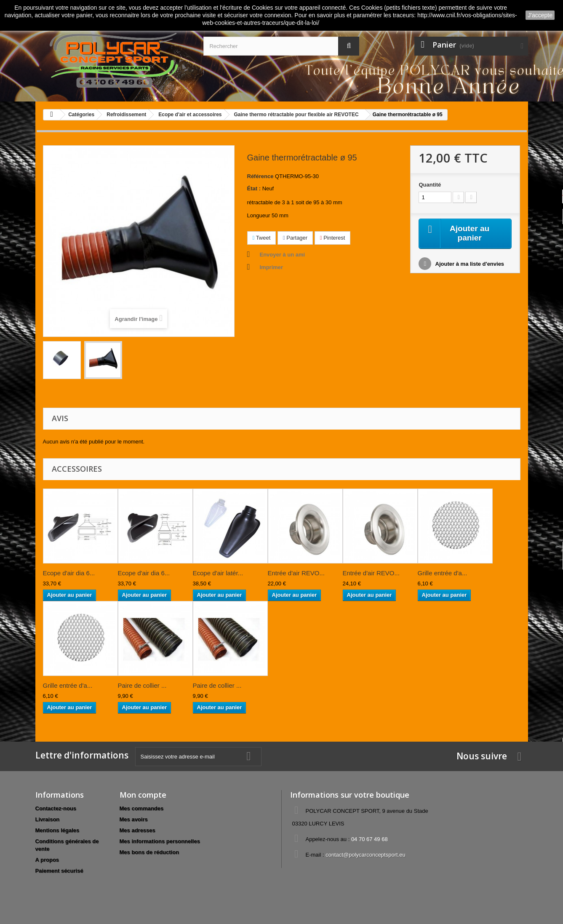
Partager (295, 238)
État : (254, 188)
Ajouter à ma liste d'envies (469, 265)
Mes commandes (142, 808)
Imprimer (272, 267)
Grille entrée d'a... (443, 573)
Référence (260, 176)
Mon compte (143, 795)
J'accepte (540, 15)
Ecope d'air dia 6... (69, 573)
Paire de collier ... (142, 685)
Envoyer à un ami (283, 255)
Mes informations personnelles (160, 841)
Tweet (262, 238)
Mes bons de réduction (149, 852)
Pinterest (333, 238)
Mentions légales (57, 830)
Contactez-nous (56, 808)
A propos (47, 860)
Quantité (430, 185)
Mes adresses (137, 830)
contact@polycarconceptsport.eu (366, 855)
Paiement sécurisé (59, 871)
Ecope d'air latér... (218, 573)
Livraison (48, 819)
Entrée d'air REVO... (296, 573)
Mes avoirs (134, 819)
